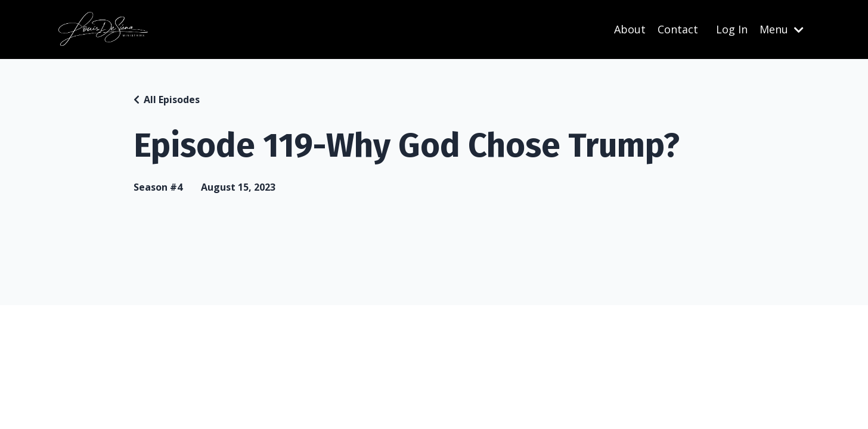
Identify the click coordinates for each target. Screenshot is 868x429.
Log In (732, 29)
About (630, 29)
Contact (678, 29)
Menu (782, 29)
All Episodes (172, 100)
